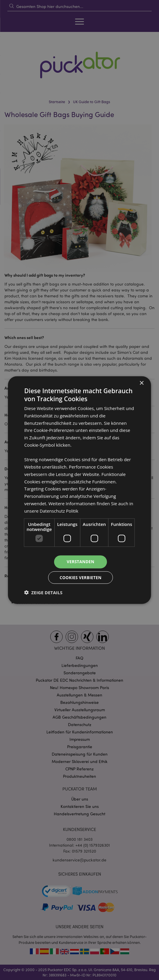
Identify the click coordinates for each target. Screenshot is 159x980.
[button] (43, 593)
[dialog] (79, 490)
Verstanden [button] (81, 562)
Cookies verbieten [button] (81, 578)
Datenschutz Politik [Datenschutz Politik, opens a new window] (59, 510)
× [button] (141, 383)
